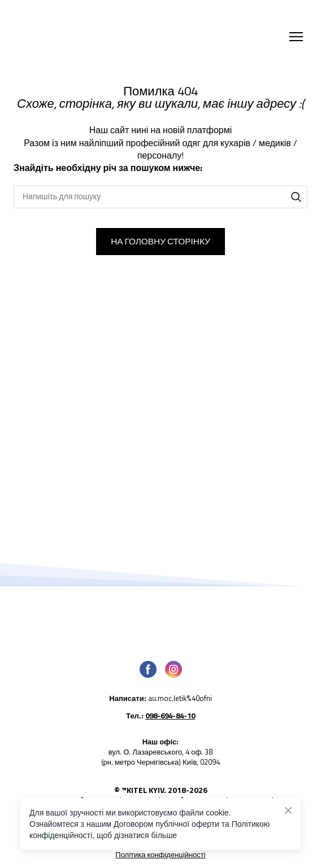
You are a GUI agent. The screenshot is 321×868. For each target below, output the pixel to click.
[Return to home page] (116, 37)
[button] (296, 197)
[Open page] (160, 619)
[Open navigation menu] (296, 37)
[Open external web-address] (160, 702)
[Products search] (160, 197)
